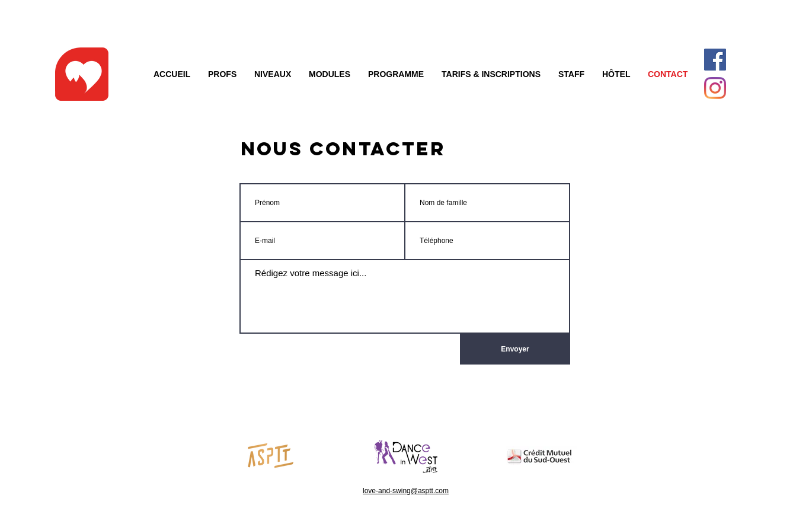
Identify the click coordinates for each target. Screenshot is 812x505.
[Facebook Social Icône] (715, 60)
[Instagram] (715, 88)
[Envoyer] (515, 349)
